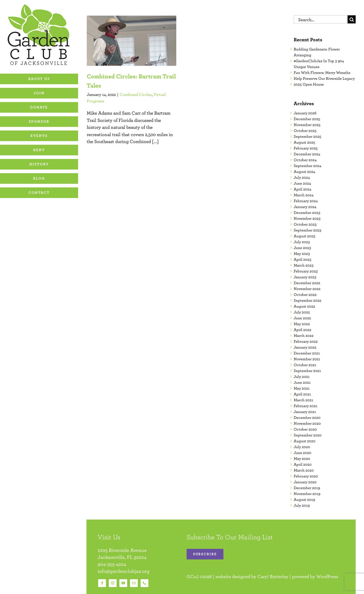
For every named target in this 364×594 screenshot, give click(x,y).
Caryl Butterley (273, 576)
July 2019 (302, 505)
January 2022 (305, 347)
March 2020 (304, 470)
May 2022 (302, 324)
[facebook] (102, 583)
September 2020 (308, 435)
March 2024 (304, 195)
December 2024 (307, 154)
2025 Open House (309, 84)
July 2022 (302, 312)
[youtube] (123, 583)
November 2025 (307, 125)
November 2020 (307, 423)
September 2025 (308, 136)
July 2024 (302, 177)
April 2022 (302, 330)
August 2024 (304, 172)
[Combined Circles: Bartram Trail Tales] (132, 41)
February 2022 (306, 341)
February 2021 (306, 406)
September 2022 (308, 300)
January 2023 (305, 277)
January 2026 (305, 113)
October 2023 (305, 224)
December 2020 (307, 417)
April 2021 (302, 394)
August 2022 (304, 306)
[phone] (144, 583)
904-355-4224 (112, 564)
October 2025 (305, 131)
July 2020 (302, 447)
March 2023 (304, 265)
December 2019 (307, 488)
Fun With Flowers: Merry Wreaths (322, 73)
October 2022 (305, 294)
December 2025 (307, 119)
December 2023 (307, 213)
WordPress (327, 576)
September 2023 (308, 230)
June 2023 (302, 248)
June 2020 (302, 453)
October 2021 (305, 365)
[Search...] (321, 19)
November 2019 (307, 494)
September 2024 (308, 166)
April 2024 (302, 189)
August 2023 (304, 236)
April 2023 (302, 259)
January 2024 (305, 207)
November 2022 (307, 289)
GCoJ (193, 576)
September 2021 (307, 371)
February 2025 (306, 148)
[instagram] (113, 583)
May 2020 (302, 458)
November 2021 (307, 359)
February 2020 (306, 476)
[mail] (134, 583)
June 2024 (302, 183)
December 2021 (307, 353)
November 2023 (307, 218)
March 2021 (303, 400)
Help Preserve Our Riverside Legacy (324, 78)
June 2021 (302, 382)
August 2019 (304, 499)
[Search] (352, 19)
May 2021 (302, 388)
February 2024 (306, 201)
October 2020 (305, 429)
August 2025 (304, 142)
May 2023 (302, 253)
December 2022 (307, 283)
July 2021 (302, 376)
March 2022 (304, 335)
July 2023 (302, 242)
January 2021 (305, 412)
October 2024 (305, 160)
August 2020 (305, 441)
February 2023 (306, 271)
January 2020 (305, 482)
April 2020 (303, 464)
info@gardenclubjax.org (124, 571)
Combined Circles (136, 94)
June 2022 (302, 318)
